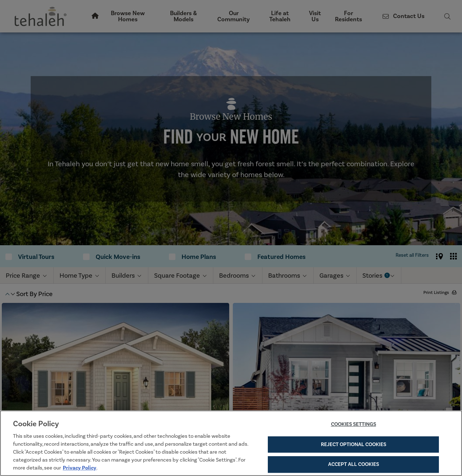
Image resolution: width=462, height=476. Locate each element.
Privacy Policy (80, 468)
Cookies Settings (354, 424)
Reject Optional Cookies (354, 444)
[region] (231, 443)
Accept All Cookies (354, 464)
